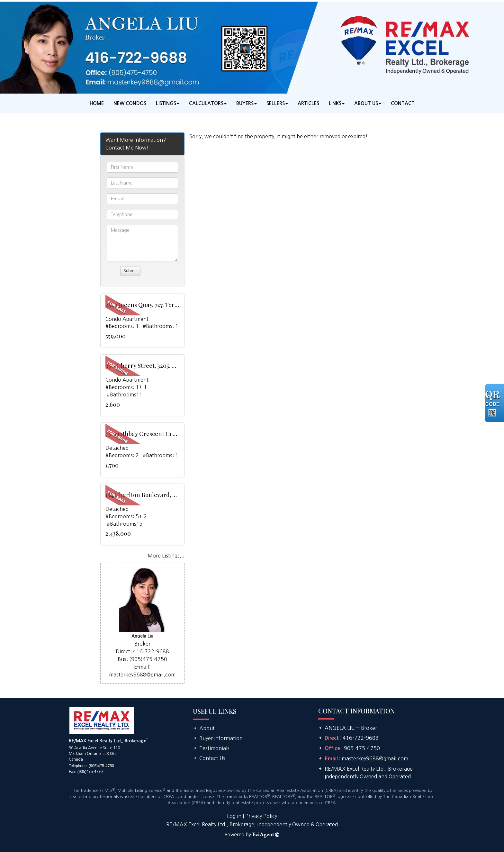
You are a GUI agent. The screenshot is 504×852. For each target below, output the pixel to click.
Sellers (276, 103)
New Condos (130, 103)
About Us (366, 103)
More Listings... (166, 556)
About (207, 728)
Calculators (206, 103)
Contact (403, 103)
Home (97, 103)
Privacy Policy (261, 816)
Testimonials (214, 748)
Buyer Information (221, 738)
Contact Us (212, 758)
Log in (234, 816)
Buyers (245, 103)
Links (335, 103)
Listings (166, 103)
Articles (308, 103)
